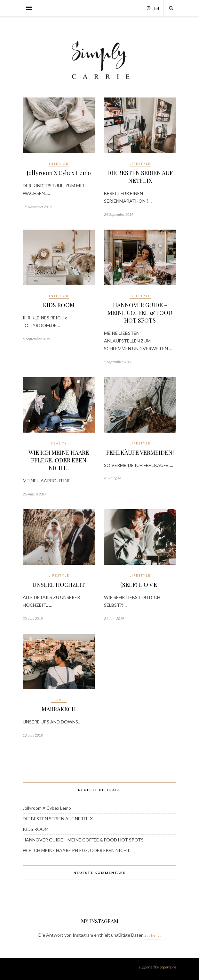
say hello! (153, 935)
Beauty (59, 443)
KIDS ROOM (59, 305)
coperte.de (168, 967)
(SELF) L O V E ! (140, 585)
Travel (59, 700)
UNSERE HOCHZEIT (59, 585)
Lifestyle (140, 164)
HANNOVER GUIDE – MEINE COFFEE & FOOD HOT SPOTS (140, 313)
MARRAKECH (59, 709)
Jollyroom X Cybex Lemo (59, 173)
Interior (59, 164)
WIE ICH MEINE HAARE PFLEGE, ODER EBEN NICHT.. (59, 460)
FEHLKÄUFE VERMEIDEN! (140, 452)
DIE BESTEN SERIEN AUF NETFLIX (140, 177)
